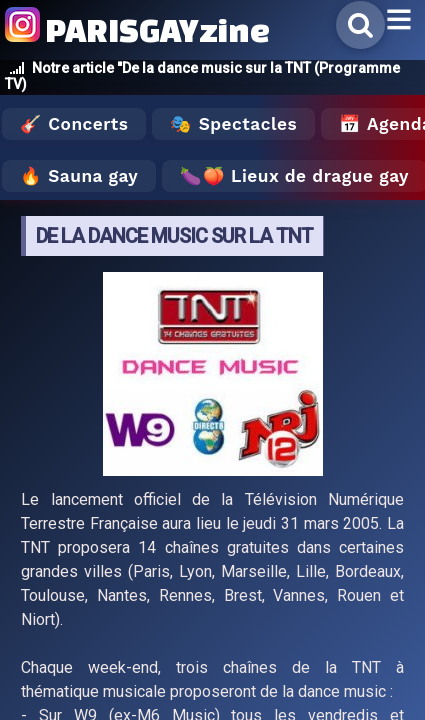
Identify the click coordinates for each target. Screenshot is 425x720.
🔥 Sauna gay (79, 176)
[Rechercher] (360, 25)
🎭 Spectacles (233, 124)
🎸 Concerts (74, 124)
